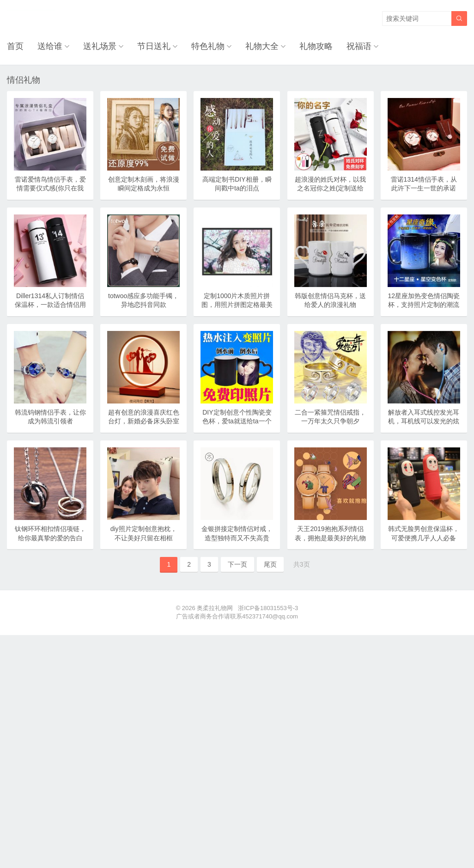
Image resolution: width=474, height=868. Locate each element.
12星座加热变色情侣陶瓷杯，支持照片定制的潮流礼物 (424, 305)
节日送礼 (154, 46)
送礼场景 (100, 46)
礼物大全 (262, 46)
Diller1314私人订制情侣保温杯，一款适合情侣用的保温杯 (50, 305)
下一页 (237, 564)
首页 (15, 46)
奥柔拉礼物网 (215, 608)
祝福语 (359, 46)
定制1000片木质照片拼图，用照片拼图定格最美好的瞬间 (237, 305)
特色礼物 (208, 46)
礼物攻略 (316, 46)
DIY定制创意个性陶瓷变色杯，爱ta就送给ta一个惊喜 (237, 421)
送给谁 (50, 46)
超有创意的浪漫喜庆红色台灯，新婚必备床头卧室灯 (144, 421)
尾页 (270, 564)
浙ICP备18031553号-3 (268, 608)
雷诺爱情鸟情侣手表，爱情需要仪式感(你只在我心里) (50, 188)
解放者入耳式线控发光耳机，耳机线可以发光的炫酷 (424, 421)
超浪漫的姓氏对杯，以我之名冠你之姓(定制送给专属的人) (330, 188)
